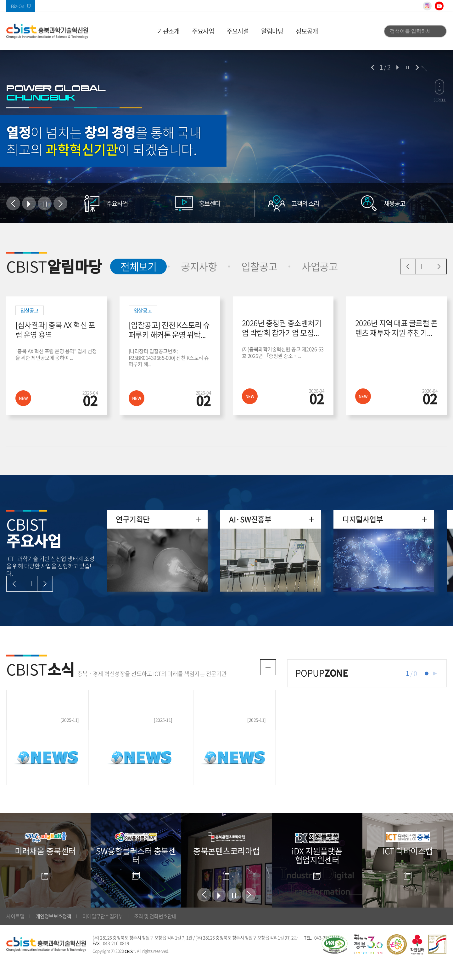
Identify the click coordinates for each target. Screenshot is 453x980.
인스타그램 (427, 6)
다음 (417, 67)
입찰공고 (259, 266)
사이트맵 (15, 932)
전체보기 (133, 266)
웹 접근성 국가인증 (334, 961)
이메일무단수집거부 (103, 932)
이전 (373, 67)
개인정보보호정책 (53, 932)
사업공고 (320, 266)
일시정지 (423, 266)
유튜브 (439, 6)
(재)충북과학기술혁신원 (47, 31)
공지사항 (199, 266)
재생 (435, 673)
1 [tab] (427, 673)
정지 (407, 67)
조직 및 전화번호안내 (155, 932)
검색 (438, 31)
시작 (397, 67)
